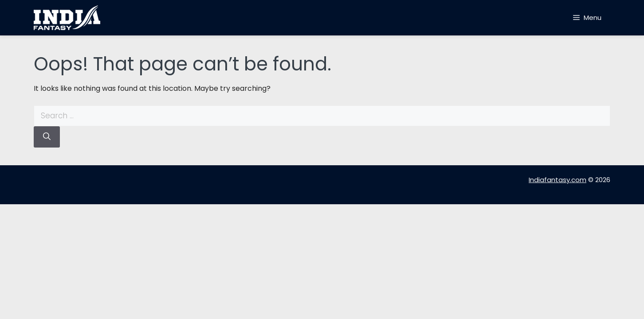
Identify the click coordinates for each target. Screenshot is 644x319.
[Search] (47, 137)
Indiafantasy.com (558, 180)
